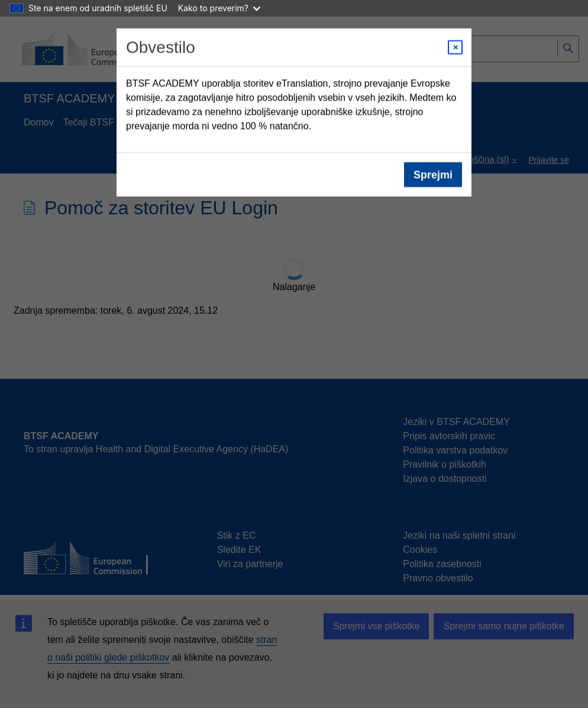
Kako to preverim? (219, 8)
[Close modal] (455, 47)
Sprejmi (433, 175)
